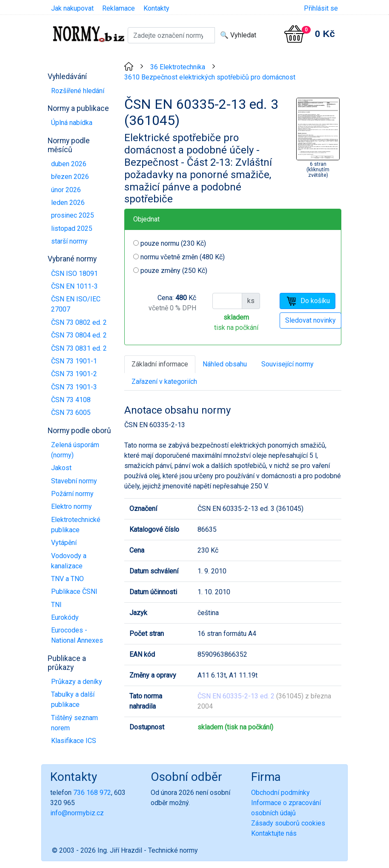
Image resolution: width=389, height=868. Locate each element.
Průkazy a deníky (77, 682)
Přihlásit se (321, 8)
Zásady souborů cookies (288, 823)
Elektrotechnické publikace (76, 525)
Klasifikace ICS (74, 741)
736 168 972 (92, 793)
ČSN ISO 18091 (74, 274)
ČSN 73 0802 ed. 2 (79, 322)
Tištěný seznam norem (74, 723)
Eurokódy (65, 617)
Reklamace (119, 8)
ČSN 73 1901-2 (74, 374)
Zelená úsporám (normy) (75, 450)
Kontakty (156, 8)
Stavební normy (74, 481)
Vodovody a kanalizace (69, 561)
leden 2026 (68, 203)
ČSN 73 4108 (71, 400)
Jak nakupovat (72, 8)
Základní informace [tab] (160, 364)
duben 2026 (69, 164)
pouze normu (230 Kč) (173, 243)
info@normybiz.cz (77, 813)
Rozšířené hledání (78, 91)
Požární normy (72, 494)
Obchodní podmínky (280, 793)
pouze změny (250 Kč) (174, 271)
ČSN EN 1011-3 (74, 286)
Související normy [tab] (287, 364)
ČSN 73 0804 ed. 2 (79, 335)
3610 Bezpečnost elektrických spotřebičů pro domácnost (210, 77)
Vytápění (64, 543)
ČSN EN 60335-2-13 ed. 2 (236, 696)
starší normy (69, 241)
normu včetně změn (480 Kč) (183, 257)
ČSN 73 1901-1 (74, 361)
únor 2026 (66, 190)
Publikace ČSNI (74, 591)
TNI (56, 605)
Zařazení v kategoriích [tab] (164, 382)
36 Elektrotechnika (178, 67)
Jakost (61, 468)
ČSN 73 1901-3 (74, 387)
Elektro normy (72, 506)
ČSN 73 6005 (71, 413)
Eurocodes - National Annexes (77, 635)
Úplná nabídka (72, 123)
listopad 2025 (72, 228)
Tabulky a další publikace (73, 699)
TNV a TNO (67, 579)
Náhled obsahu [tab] (225, 364)
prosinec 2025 (73, 215)
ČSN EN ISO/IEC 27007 (76, 304)
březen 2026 (70, 177)
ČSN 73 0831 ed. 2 (79, 348)
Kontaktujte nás (274, 833)
